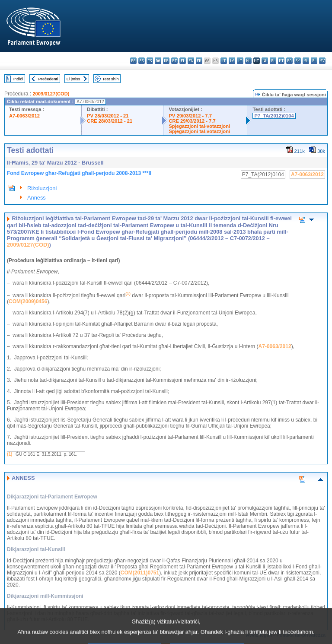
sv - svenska (322, 61)
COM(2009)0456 (28, 301)
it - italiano (224, 61)
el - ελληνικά (183, 61)
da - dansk (158, 61)
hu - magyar (248, 61)
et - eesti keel (174, 61)
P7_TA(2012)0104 (274, 116)
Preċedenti (48, 79)
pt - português (281, 61)
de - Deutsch (166, 61)
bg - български (133, 61)
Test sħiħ (111, 79)
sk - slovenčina (298, 61)
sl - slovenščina (306, 61)
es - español (142, 61)
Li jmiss (73, 79)
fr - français (199, 61)
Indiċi (18, 79)
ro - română (289, 61)
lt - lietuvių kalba (240, 61)
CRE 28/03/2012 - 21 (110, 121)
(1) (10, 454)
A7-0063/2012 (24, 116)
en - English (191, 61)
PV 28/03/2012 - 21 (108, 116)
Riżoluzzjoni (42, 188)
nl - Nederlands (265, 61)
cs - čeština (150, 61)
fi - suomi (314, 61)
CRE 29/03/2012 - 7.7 (192, 121)
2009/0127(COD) (51, 94)
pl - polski (273, 61)
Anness (37, 198)
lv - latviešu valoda (232, 61)
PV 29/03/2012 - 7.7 (190, 116)
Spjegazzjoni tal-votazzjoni (199, 126)
